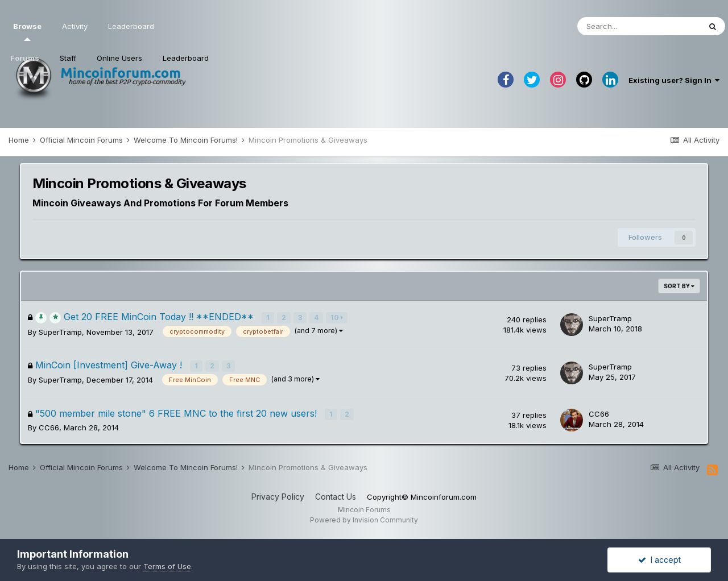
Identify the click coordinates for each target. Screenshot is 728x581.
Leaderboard (186, 58)
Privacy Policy (278, 495)
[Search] (639, 26)
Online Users (119, 58)
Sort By (679, 286)
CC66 (49, 427)
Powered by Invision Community (364, 519)
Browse (27, 31)
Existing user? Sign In (674, 80)
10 (337, 318)
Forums (25, 58)
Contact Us (336, 495)
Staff (68, 58)
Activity (75, 26)
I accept (659, 560)
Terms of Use (167, 566)
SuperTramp (60, 332)
